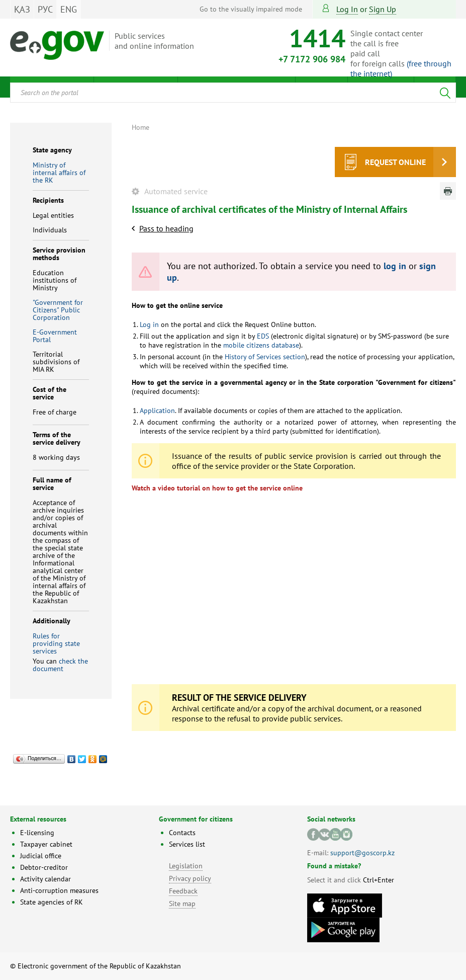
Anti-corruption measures (59, 890)
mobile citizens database (261, 345)
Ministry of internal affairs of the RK (59, 173)
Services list (187, 844)
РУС (45, 9)
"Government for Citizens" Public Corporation (58, 310)
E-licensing (37, 833)
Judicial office (41, 856)
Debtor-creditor (44, 867)
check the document (60, 665)
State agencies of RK (52, 902)
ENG (69, 9)
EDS (263, 336)
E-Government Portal (55, 336)
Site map (182, 904)
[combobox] (233, 93)
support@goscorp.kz (362, 853)
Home (141, 127)
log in (395, 266)
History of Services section (265, 357)
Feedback (183, 891)
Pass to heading (166, 228)
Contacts (182, 833)
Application (157, 411)
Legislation (186, 866)
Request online (395, 162)
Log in (347, 9)
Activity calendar (45, 879)
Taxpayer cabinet (46, 844)
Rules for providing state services (56, 643)
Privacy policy (190, 878)
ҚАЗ (22, 9)
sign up (383, 9)
